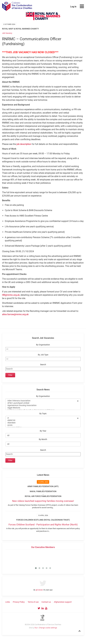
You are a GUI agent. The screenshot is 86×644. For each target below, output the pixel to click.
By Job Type (43, 355)
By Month (43, 439)
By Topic (43, 414)
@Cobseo (39, 590)
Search (43, 365)
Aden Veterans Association (41, 401)
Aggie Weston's (41, 408)
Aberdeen (41, 423)
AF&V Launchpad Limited (41, 403)
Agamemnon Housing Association (41, 405)
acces (41, 425)
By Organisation (43, 345)
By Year (43, 431)
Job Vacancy (7, 33)
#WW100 (41, 420)
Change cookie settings (48, 628)
